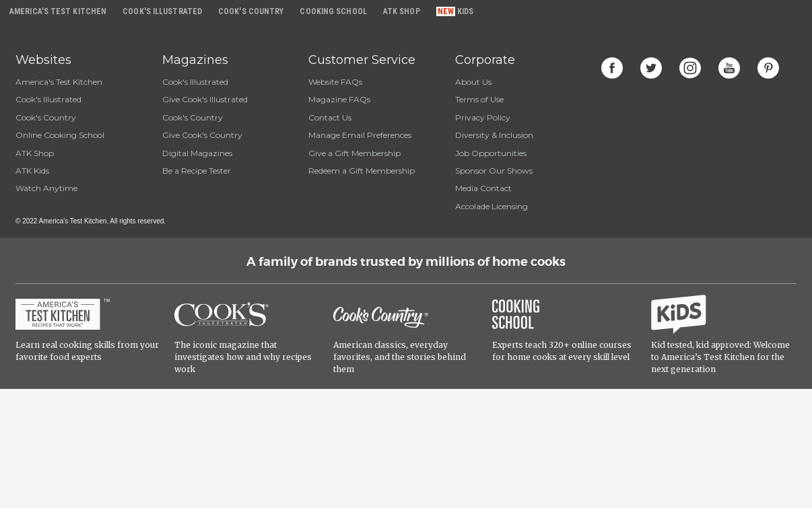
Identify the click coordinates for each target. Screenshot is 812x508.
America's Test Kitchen (59, 82)
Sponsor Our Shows (494, 171)
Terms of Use (479, 99)
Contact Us (330, 117)
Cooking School (333, 11)
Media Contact (483, 188)
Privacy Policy (483, 117)
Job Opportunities (491, 153)
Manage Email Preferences (360, 135)
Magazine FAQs (339, 99)
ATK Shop (35, 153)
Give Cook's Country (202, 135)
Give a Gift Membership (354, 153)
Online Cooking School (60, 135)
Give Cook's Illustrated (205, 99)
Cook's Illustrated (48, 99)
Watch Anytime (46, 188)
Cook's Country (46, 117)
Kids (465, 11)
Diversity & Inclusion (494, 135)
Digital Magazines (197, 153)
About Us (473, 82)
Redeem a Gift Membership (362, 171)
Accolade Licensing (492, 206)
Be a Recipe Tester (197, 171)
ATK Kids (32, 171)
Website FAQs (335, 82)
